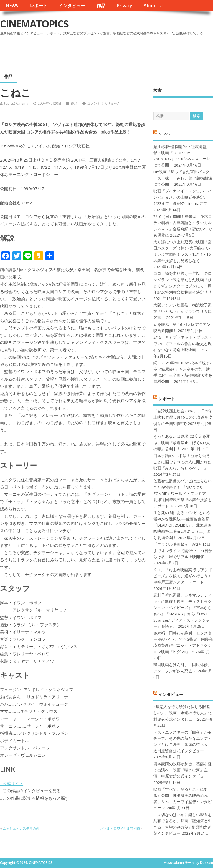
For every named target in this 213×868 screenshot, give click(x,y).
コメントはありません (104, 103)
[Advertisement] (107, 52)
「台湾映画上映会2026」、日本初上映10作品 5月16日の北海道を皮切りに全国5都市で (183, 417)
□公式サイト (12, 783)
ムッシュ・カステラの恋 (21, 828)
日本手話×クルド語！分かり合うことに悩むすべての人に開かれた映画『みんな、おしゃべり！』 (182, 462)
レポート (39, 6)
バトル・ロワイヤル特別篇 (120, 828)
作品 (101, 6)
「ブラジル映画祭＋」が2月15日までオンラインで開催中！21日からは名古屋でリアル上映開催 (183, 551)
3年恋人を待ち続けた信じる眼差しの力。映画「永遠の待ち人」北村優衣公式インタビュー (182, 713)
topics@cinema (16, 103)
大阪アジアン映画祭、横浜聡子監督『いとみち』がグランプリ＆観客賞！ (182, 311)
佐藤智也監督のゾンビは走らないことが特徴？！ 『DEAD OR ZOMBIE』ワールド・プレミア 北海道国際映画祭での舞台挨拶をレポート (182, 494)
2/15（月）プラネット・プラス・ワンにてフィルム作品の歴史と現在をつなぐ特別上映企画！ (183, 344)
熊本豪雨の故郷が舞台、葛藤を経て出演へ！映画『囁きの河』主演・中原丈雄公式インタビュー (182, 770)
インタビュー (72, 6)
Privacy (124, 6)
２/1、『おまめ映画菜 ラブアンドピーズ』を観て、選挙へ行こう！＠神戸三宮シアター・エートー (183, 576)
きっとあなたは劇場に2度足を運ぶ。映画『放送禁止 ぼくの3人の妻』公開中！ (182, 443)
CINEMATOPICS (34, 24)
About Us (154, 6)
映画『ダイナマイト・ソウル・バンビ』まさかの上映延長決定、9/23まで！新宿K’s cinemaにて (182, 197)
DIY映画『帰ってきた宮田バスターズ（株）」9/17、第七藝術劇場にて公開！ (183, 178)
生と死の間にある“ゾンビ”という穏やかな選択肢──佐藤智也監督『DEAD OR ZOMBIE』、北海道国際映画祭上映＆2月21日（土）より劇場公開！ (182, 525)
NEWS (12, 6)
